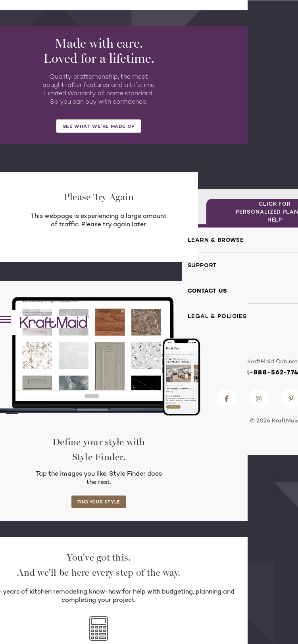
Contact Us (207, 291)
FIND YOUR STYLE (99, 502)
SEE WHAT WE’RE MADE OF (99, 126)
